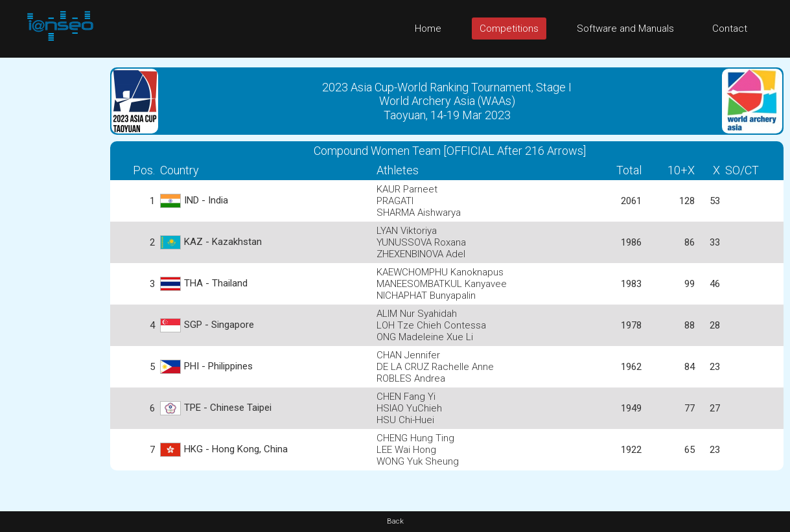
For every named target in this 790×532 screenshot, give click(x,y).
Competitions (509, 29)
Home (428, 29)
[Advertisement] (52, 252)
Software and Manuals (625, 29)
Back (395, 521)
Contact (730, 29)
